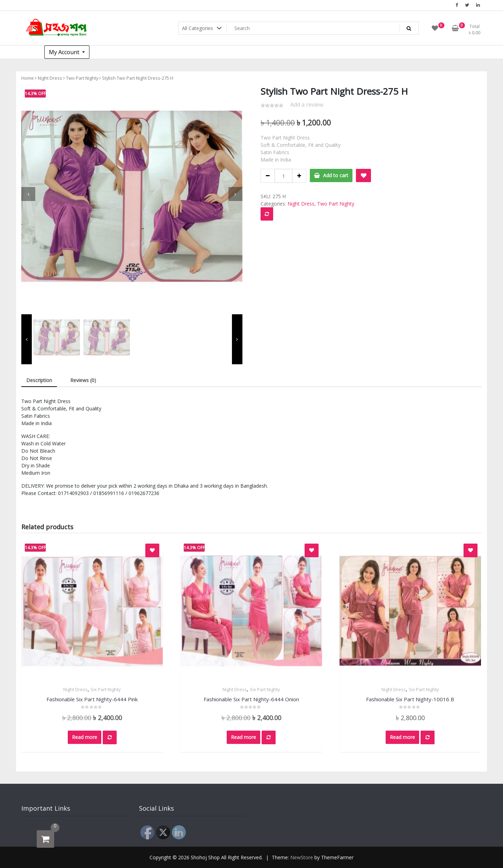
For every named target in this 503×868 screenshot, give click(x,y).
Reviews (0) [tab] (83, 380)
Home (28, 78)
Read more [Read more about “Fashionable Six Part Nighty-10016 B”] (402, 737)
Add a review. (307, 105)
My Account (65, 52)
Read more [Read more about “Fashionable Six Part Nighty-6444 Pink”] (85, 737)
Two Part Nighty (82, 78)
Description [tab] (39, 380)
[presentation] (28, 194)
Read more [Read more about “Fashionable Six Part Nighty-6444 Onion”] (243, 737)
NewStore (302, 857)
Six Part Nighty (106, 689)
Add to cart (336, 175)
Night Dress (50, 78)
